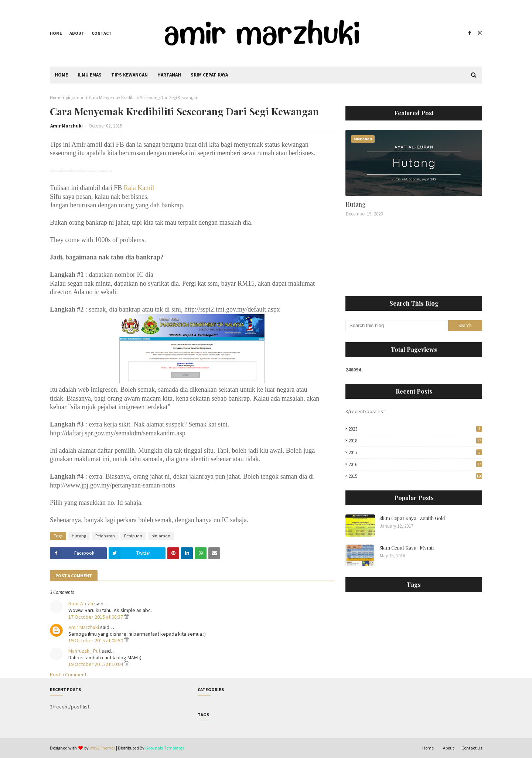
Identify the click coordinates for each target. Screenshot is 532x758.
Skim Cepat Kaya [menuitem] (209, 75)
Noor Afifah (81, 604)
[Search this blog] (397, 326)
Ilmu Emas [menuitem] (90, 75)
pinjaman (75, 97)
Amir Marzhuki (66, 126)
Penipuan (133, 536)
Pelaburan (105, 536)
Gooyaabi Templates (165, 748)
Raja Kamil (139, 188)
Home (56, 33)
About (77, 33)
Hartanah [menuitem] (169, 75)
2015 (415, 476)
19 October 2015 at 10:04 (96, 664)
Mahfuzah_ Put (84, 651)
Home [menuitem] (61, 75)
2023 (415, 429)
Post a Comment (68, 674)
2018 (415, 441)
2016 (415, 464)
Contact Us (472, 748)
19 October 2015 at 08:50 (96, 640)
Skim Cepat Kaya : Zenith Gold (412, 518)
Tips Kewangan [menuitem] (129, 75)
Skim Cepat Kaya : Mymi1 (407, 548)
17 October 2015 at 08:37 (96, 617)
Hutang (79, 536)
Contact (102, 33)
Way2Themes (102, 748)
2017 (415, 453)
